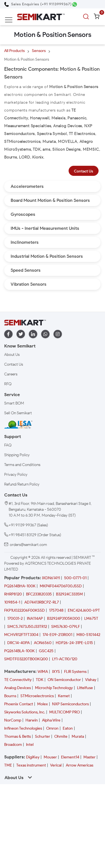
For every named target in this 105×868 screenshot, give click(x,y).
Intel (30, 745)
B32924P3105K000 (64, 619)
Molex (43, 704)
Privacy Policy (16, 475)
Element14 (70, 757)
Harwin (32, 720)
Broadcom (13, 745)
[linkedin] (33, 334)
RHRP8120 (13, 594)
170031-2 (15, 619)
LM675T (91, 619)
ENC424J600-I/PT (84, 610)
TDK (40, 680)
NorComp (13, 720)
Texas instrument (31, 765)
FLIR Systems (75, 672)
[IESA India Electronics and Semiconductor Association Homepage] (18, 424)
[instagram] (58, 334)
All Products (14, 51)
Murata (78, 736)
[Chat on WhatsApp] (75, 4)
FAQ (8, 445)
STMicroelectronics (37, 696)
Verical (56, 765)
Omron (52, 728)
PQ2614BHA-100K (20, 586)
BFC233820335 (39, 594)
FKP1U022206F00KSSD (25, 610)
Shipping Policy (17, 455)
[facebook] (8, 334)
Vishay (91, 680)
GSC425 (46, 651)
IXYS (56, 672)
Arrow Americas (80, 765)
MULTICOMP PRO (65, 712)
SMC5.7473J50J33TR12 (27, 627)
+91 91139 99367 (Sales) (28, 525)
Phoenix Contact (19, 704)
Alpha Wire (51, 720)
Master (89, 757)
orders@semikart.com (28, 545)
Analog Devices (17, 688)
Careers (11, 374)
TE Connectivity (18, 680)
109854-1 (12, 602)
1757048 (56, 610)
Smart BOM (14, 403)
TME (8, 765)
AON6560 (43, 643)
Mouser (50, 757)
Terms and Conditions (22, 465)
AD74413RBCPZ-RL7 (42, 602)
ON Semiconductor (64, 680)
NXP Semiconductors (70, 704)
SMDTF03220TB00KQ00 (26, 659)
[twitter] (21, 334)
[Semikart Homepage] (41, 17)
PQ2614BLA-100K (19, 651)
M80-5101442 (88, 635)
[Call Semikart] (38, 4)
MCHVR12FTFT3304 (21, 635)
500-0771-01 (75, 578)
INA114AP (35, 619)
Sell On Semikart (18, 413)
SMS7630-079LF (66, 627)
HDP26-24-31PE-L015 (74, 643)
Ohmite (61, 736)
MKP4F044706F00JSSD (61, 586)
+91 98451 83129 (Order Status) (35, 535)
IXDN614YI (51, 578)
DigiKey (33, 757)
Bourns (10, 696)
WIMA (43, 672)
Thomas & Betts (17, 736)
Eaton (68, 728)
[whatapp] (45, 334)
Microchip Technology (54, 688)
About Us (12, 355)
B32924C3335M (69, 594)
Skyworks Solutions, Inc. (25, 712)
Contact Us (84, 171)
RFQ (8, 384)
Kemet (64, 696)
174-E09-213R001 (57, 635)
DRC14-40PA (18, 643)
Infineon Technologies (23, 728)
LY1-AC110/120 (65, 659)
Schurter (43, 736)
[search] (87, 17)
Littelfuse (85, 688)
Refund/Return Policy (22, 484)
